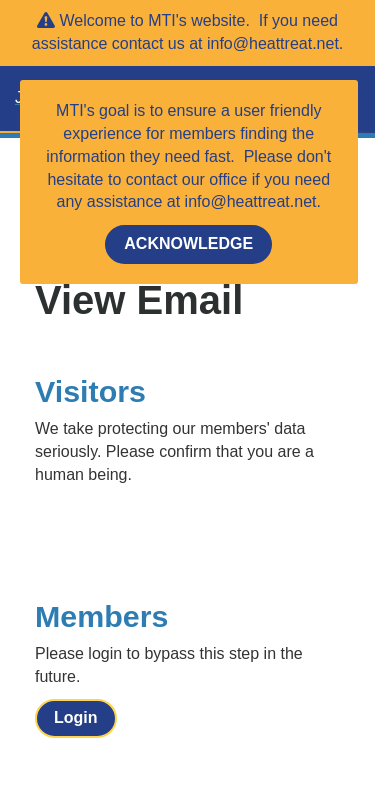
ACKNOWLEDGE (188, 243)
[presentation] (187, 536)
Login (76, 717)
